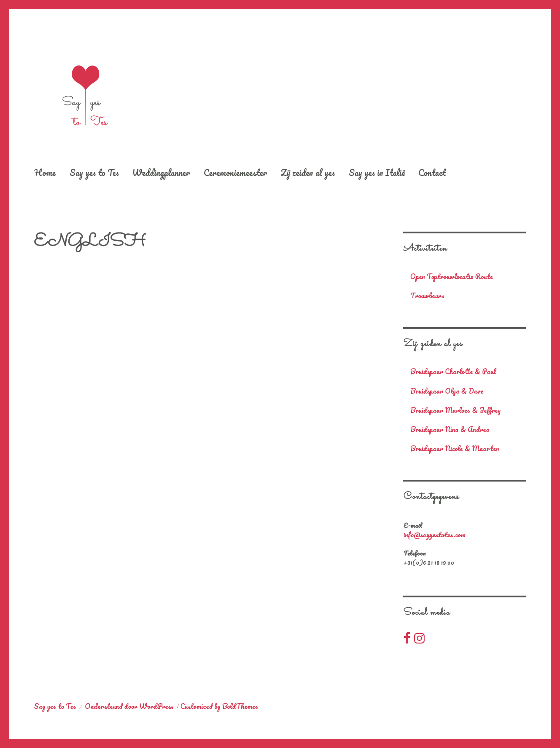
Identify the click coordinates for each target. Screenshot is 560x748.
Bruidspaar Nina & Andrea (450, 430)
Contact (432, 173)
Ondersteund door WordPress (129, 706)
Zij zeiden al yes (308, 173)
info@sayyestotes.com (434, 535)
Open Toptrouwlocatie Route (452, 277)
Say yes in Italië (377, 173)
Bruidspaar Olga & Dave (447, 391)
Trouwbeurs (427, 296)
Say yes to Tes (94, 173)
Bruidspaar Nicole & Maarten (455, 449)
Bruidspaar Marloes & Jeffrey (455, 410)
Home (45, 173)
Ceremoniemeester (235, 173)
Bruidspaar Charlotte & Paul (453, 372)
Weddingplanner (161, 173)
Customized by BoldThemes (219, 706)
